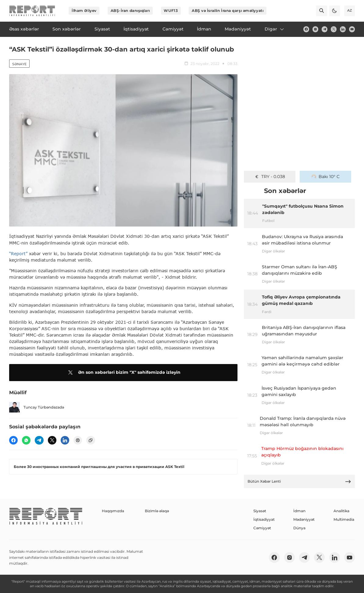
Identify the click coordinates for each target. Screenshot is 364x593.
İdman (299, 511)
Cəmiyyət (262, 528)
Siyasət (260, 511)
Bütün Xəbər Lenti (300, 482)
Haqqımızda (113, 511)
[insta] (315, 29)
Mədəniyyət (304, 519)
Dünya (299, 528)
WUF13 (171, 11)
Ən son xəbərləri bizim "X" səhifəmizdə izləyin (123, 373)
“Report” (18, 254)
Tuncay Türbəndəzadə (37, 407)
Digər (275, 29)
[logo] (32, 11)
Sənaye (19, 64)
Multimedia (344, 519)
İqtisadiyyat (264, 519)
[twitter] (334, 29)
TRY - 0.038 (270, 177)
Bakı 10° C (325, 177)
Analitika (341, 511)
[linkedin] (343, 29)
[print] (78, 440)
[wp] (26, 440)
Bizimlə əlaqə (157, 511)
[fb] (306, 29)
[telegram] (325, 29)
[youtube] (352, 29)
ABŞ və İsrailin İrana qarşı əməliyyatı (228, 11)
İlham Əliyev (84, 11)
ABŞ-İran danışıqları (130, 11)
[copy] (91, 440)
